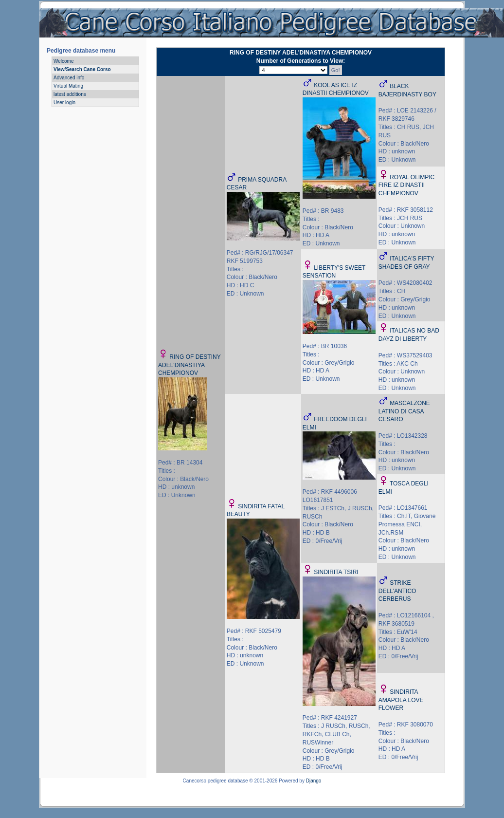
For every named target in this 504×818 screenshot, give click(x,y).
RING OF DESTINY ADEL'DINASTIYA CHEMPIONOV (189, 365)
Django (314, 781)
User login (64, 102)
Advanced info (69, 78)
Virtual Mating (68, 86)
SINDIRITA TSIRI (336, 572)
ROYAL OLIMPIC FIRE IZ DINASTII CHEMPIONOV (406, 186)
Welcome (64, 61)
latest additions (70, 94)
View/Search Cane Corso (82, 69)
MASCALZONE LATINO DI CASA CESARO (404, 411)
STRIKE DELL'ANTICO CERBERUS (397, 591)
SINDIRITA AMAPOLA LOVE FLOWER (401, 700)
